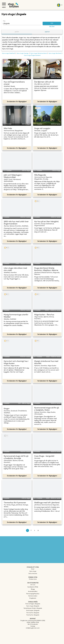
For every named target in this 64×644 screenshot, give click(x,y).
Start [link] (33, 569)
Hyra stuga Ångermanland (32, 55)
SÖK (52, 23)
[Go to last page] (38, 530)
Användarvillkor (33, 592)
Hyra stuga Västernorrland (39, 53)
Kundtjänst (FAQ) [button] (33, 587)
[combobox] (21, 24)
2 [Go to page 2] (31, 530)
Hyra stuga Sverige (23, 53)
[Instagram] (33, 633)
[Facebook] (33, 631)
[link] (33, 604)
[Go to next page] (35, 530)
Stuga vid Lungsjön (42, 129)
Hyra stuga (33, 571)
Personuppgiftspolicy (33, 594)
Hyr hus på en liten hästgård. (47, 222)
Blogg (33, 589)
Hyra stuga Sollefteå (8, 53)
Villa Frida (8, 129)
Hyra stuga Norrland (55, 53)
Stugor (7, 409)
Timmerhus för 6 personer (15, 503)
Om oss (33, 585)
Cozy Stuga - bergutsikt (44, 456)
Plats (4, 21)
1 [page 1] (27, 530)
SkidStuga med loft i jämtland (47, 503)
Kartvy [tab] (47, 32)
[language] (60, 5)
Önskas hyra (33, 579)
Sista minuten (33, 574)
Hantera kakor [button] (33, 596)
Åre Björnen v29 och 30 (44, 82)
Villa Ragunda (40, 175)
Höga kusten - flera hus (44, 315)
